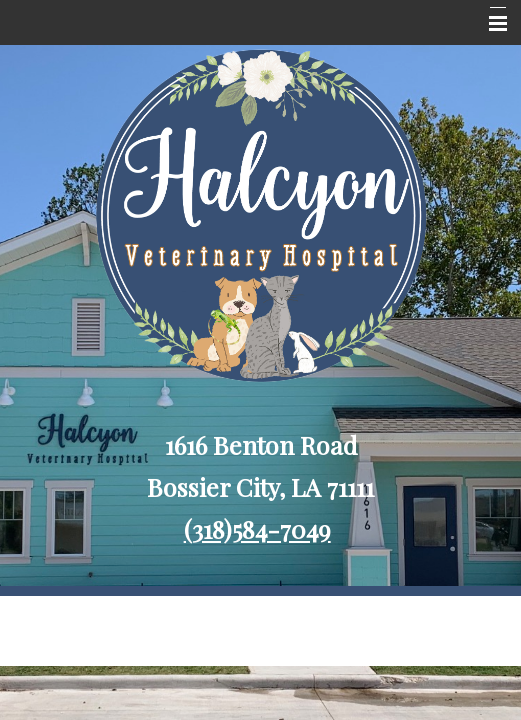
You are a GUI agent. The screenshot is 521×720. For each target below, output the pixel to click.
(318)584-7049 (257, 528)
